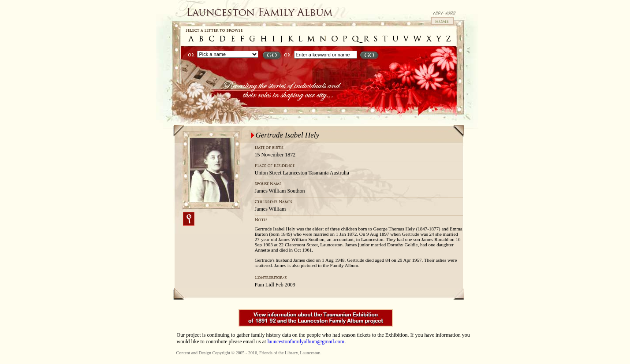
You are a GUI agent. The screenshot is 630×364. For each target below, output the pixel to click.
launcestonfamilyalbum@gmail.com (306, 342)
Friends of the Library (278, 353)
